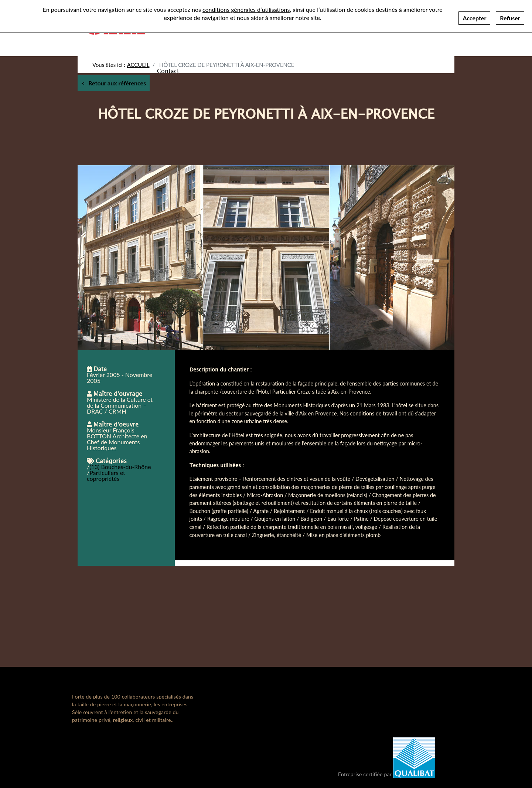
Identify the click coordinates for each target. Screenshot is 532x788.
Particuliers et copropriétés (106, 475)
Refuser (510, 15)
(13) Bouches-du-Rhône (120, 467)
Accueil (138, 65)
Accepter (474, 15)
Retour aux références (117, 83)
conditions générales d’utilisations (246, 7)
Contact (168, 71)
